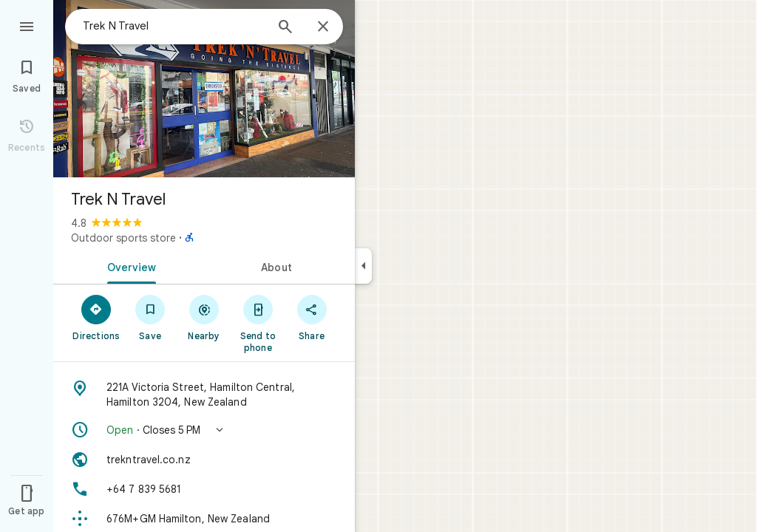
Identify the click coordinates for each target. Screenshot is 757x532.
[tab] (129, 266)
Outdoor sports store (123, 238)
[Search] (285, 28)
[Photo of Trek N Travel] (204, 89)
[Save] (150, 317)
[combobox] (174, 26)
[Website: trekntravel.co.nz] (204, 460)
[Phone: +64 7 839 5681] (204, 489)
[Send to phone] (258, 323)
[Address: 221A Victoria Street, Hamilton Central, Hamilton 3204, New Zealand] (204, 395)
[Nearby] (204, 317)
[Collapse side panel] (363, 266)
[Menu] (27, 25)
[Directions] (96, 317)
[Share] (312, 317)
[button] (204, 430)
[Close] (323, 27)
